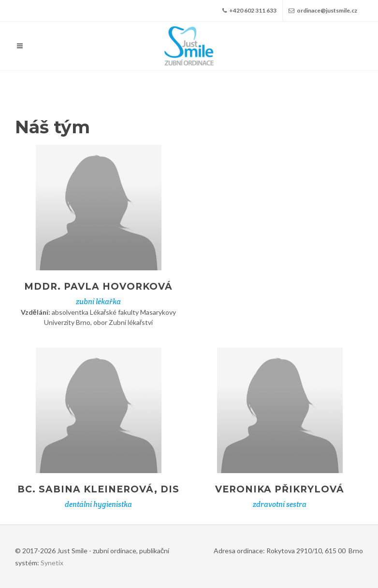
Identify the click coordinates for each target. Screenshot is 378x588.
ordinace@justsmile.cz (323, 11)
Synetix (52, 563)
